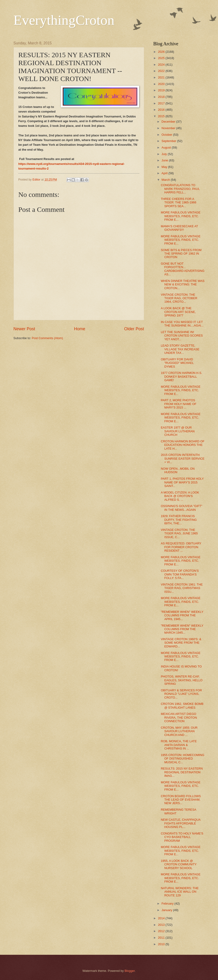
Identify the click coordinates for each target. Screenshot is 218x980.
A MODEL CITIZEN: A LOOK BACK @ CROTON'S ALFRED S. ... (180, 496)
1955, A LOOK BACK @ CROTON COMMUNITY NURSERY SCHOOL (179, 864)
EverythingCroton (64, 20)
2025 (162, 58)
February (168, 904)
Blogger (130, 971)
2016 (162, 110)
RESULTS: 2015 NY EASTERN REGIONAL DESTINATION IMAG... (182, 772)
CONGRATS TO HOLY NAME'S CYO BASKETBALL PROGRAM (182, 837)
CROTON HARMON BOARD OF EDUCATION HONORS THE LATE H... (183, 445)
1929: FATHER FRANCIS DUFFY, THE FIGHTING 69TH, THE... (179, 520)
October (167, 135)
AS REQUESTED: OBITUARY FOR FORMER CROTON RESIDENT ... (181, 547)
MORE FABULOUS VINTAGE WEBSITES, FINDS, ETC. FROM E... (181, 216)
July (165, 154)
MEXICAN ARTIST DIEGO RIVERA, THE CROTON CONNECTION (179, 717)
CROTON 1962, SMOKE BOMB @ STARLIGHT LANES (182, 706)
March (166, 180)
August (167, 147)
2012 (162, 931)
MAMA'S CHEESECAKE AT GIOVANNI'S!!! (179, 228)
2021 (162, 77)
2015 (162, 116)
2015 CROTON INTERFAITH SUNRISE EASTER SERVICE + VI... (183, 458)
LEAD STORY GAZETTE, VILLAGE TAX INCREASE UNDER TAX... (180, 349)
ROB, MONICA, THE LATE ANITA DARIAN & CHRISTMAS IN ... (179, 745)
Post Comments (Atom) (47, 338)
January (167, 910)
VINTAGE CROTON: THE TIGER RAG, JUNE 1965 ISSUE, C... (179, 533)
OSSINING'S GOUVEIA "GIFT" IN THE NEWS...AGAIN (182, 508)
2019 (162, 90)
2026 (162, 52)
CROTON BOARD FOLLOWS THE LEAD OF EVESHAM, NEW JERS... (181, 800)
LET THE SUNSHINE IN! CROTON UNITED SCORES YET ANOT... (182, 336)
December (169, 122)
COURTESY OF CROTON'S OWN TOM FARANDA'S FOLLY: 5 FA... (180, 574)
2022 (162, 71)
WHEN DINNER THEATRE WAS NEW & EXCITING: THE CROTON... (183, 284)
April (165, 173)
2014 (162, 918)
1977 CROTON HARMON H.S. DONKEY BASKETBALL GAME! (182, 376)
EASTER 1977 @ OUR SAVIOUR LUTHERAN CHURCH (178, 431)
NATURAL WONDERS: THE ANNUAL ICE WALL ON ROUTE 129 (180, 892)
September (169, 141)
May (165, 167)
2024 (162, 65)
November (169, 128)
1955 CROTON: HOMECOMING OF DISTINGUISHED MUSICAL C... (183, 759)
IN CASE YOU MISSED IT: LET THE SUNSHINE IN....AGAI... (182, 324)
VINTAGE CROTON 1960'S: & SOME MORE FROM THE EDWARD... (181, 643)
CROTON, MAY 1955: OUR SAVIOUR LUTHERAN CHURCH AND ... (179, 731)
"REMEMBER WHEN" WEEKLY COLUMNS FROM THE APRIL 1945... (182, 615)
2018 (162, 97)
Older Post (134, 329)
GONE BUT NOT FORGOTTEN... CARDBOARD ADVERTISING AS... (183, 269)
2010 (162, 944)
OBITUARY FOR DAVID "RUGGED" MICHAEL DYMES (177, 363)
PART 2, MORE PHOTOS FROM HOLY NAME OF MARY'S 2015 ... (179, 404)
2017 (162, 103)
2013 (162, 925)
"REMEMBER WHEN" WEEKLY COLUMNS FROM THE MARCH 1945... (182, 629)
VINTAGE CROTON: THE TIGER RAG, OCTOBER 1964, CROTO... (179, 298)
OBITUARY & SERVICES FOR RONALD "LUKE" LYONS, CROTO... (182, 694)
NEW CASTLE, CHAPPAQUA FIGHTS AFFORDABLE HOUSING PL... (181, 823)
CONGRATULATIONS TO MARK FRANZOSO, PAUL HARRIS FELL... (180, 189)
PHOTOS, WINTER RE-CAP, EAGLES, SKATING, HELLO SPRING (182, 680)
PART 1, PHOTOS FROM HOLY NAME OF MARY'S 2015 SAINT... (182, 482)
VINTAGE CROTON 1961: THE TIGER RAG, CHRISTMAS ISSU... (182, 588)
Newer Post (24, 329)
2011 (162, 938)
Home (80, 329)
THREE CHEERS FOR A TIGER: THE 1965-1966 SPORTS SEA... (179, 202)
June (165, 160)
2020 (162, 84)
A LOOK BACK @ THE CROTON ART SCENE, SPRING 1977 (178, 312)
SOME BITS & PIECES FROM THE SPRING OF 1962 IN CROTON (181, 254)
